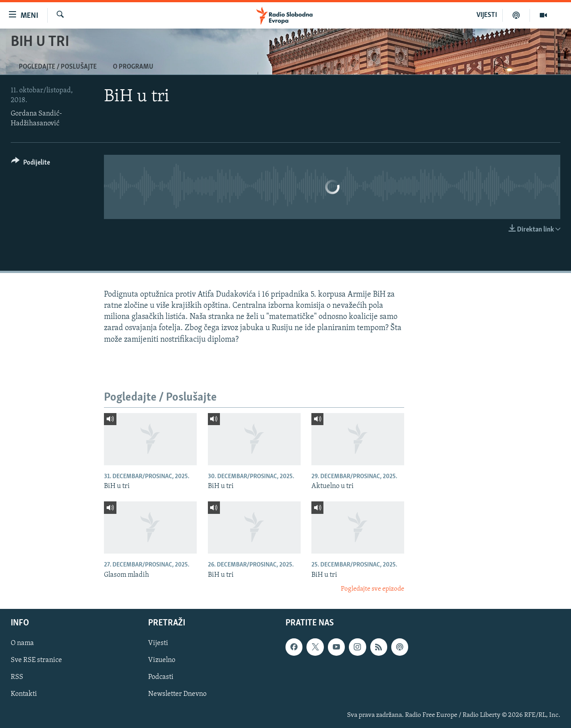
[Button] (31, 164)
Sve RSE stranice (36, 661)
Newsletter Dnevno (177, 695)
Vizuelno (162, 661)
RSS (17, 678)
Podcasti (161, 678)
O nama (22, 644)
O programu (133, 67)
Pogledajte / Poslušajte (58, 67)
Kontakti (24, 695)
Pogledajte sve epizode (372, 589)
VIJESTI (487, 15)
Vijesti (158, 644)
